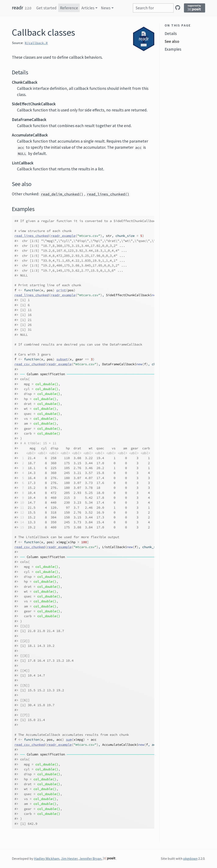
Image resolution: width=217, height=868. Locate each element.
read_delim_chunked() (62, 194)
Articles (88, 8)
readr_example (63, 236)
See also (172, 41)
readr (17, 8)
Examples (173, 49)
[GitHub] (178, 8)
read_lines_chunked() (108, 194)
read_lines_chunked (32, 236)
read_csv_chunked (30, 364)
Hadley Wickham (47, 858)
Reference (69, 8)
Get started (46, 8)
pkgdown (190, 858)
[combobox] (153, 8)
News (106, 8)
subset (62, 359)
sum (69, 740)
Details (171, 33)
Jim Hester (69, 858)
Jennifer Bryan (90, 858)
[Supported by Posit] (195, 8)
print (61, 290)
